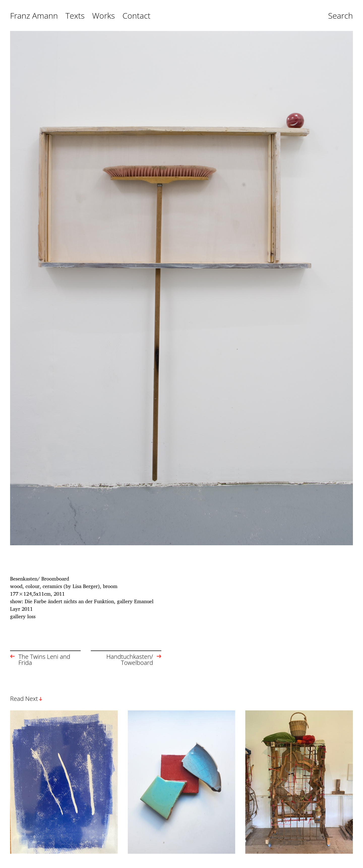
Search (340, 16)
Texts (75, 16)
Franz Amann (34, 16)
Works (104, 16)
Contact (137, 16)
